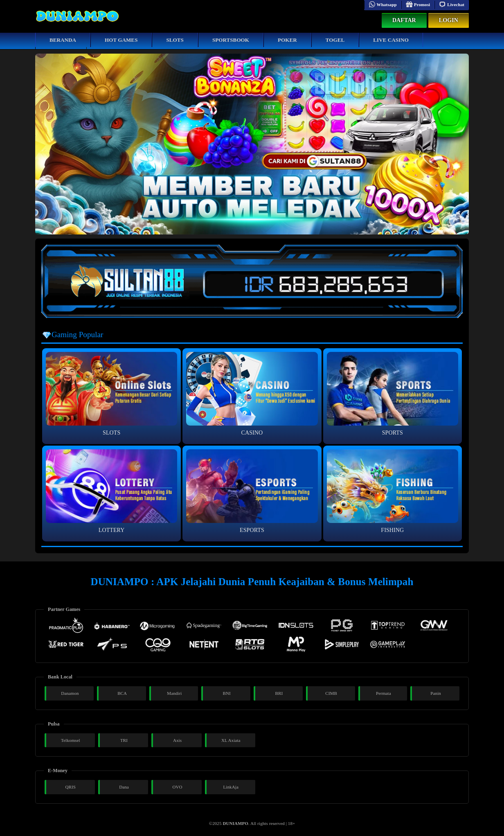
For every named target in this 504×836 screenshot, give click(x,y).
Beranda (63, 40)
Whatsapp (383, 5)
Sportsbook (231, 40)
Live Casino (391, 40)
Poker (287, 40)
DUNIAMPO (235, 823)
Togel (335, 40)
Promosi (418, 5)
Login (449, 20)
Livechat (452, 5)
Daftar (404, 20)
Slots (175, 40)
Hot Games (121, 40)
